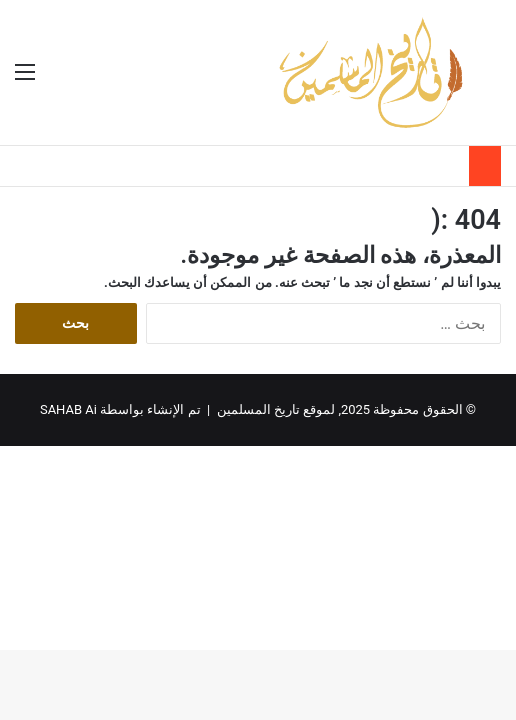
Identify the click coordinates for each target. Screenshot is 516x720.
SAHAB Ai (68, 409)
